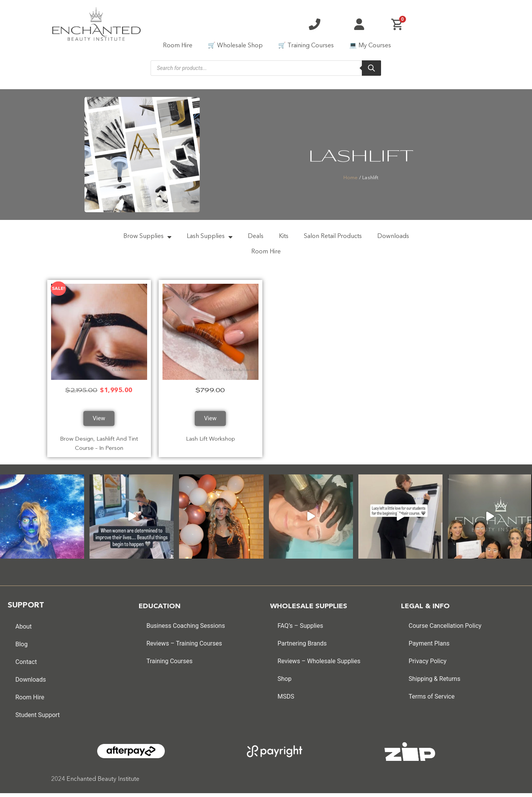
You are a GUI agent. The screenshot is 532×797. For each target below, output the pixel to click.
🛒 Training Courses (306, 46)
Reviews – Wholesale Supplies (319, 657)
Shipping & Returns (435, 675)
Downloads (393, 236)
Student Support (38, 711)
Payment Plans (429, 640)
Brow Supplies (147, 236)
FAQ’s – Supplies (301, 622)
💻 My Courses (370, 46)
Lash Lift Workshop (210, 435)
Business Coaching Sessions (186, 622)
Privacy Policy (428, 657)
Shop (285, 675)
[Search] (371, 68)
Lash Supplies (210, 236)
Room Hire (178, 46)
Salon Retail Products (333, 236)
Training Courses (169, 657)
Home (351, 178)
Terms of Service (432, 693)
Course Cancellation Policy (445, 622)
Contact (26, 658)
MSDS (286, 693)
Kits (284, 236)
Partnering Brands (302, 640)
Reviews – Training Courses (184, 640)
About (24, 623)
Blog (22, 640)
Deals (256, 236)
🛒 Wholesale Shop (235, 46)
